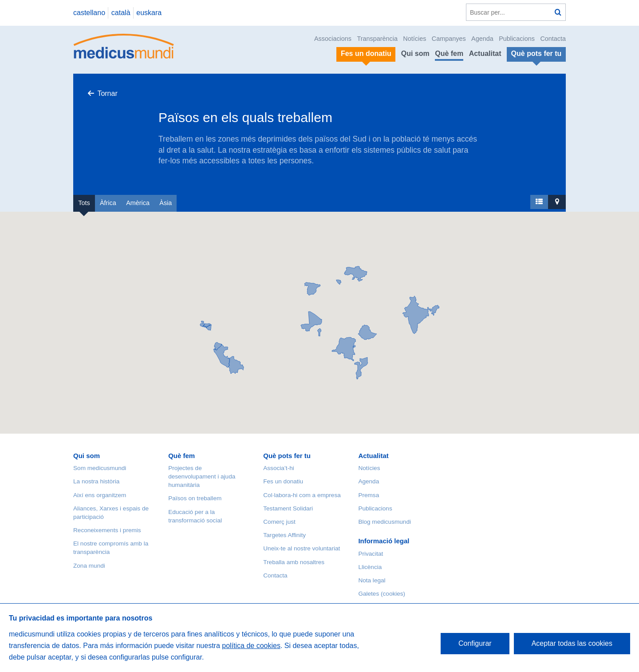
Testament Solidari (288, 508)
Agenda (482, 39)
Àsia (166, 203)
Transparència (377, 39)
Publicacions (517, 39)
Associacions (333, 39)
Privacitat (371, 554)
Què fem (449, 53)
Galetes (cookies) (382, 594)
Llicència (370, 567)
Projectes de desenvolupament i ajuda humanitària (202, 476)
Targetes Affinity (284, 535)
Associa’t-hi (279, 468)
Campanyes (449, 39)
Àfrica (108, 203)
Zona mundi (89, 566)
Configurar (475, 643)
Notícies (414, 39)
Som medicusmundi (100, 468)
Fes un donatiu (283, 481)
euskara (149, 13)
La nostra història (96, 481)
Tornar (107, 93)
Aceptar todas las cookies (572, 643)
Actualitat (485, 53)
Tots (84, 203)
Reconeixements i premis (107, 530)
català (121, 13)
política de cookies (251, 646)
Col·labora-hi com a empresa (302, 495)
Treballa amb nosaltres (294, 562)
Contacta (553, 39)
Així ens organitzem (100, 495)
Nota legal (372, 580)
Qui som (415, 53)
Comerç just (279, 522)
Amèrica (138, 203)
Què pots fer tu (287, 456)
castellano (89, 13)
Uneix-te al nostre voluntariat (302, 548)
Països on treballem (195, 498)
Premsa (369, 495)
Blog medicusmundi (385, 522)
